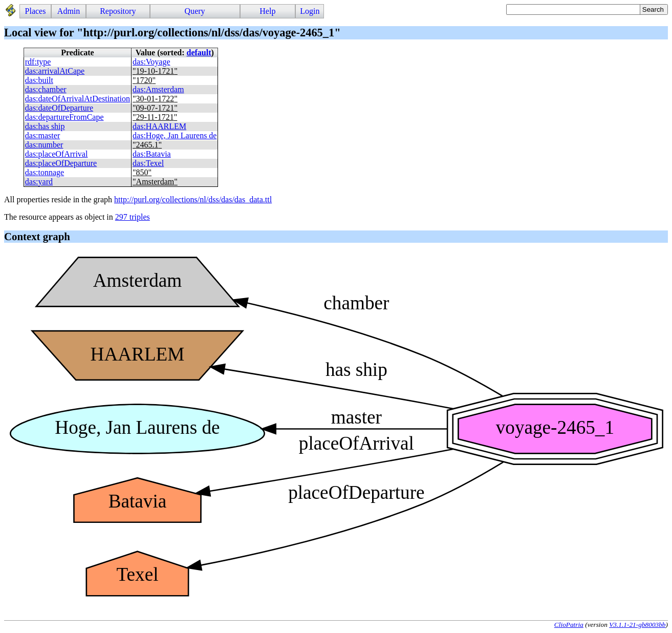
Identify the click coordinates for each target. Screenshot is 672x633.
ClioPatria (569, 625)
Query (195, 11)
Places (36, 11)
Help (267, 11)
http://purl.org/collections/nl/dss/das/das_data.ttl (193, 199)
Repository (118, 11)
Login (310, 11)
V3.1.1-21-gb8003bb (637, 625)
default (199, 52)
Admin (69, 11)
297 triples (133, 217)
